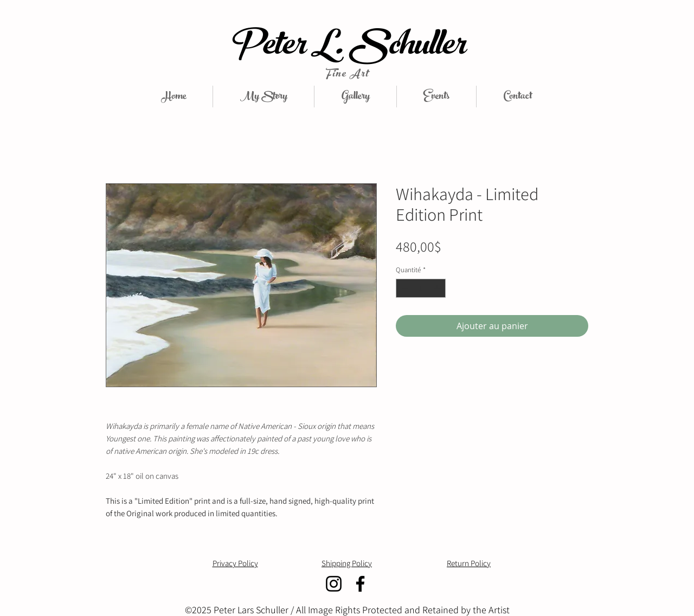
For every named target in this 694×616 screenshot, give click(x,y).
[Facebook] (360, 584)
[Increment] (438, 288)
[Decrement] (404, 288)
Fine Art (347, 75)
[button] (355, 97)
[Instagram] (334, 584)
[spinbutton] (421, 288)
